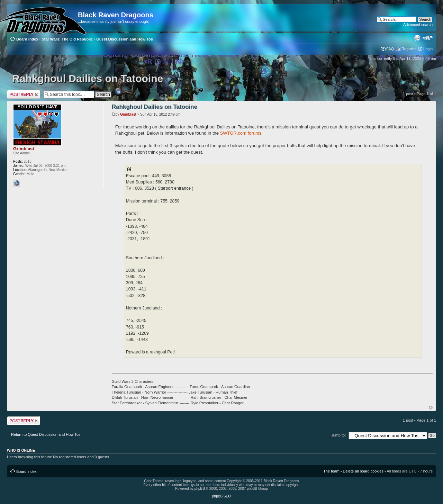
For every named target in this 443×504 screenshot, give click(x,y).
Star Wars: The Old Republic (67, 39)
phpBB (200, 489)
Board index (27, 39)
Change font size (428, 38)
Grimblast (128, 114)
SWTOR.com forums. (241, 133)
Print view (417, 38)
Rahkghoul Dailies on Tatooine (88, 78)
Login (428, 49)
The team (331, 471)
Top (431, 408)
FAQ (390, 49)
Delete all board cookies (363, 471)
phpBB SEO (221, 496)
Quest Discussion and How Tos (125, 39)
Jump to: (338, 435)
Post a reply (24, 94)
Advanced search (418, 25)
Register (409, 49)
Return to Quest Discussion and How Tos (46, 434)
